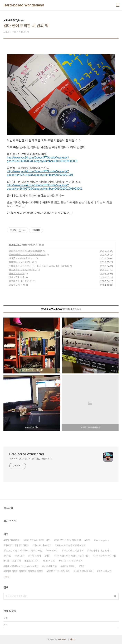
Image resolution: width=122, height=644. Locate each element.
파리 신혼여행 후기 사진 (106, 556)
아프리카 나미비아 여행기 (17, 545)
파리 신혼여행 (105, 571)
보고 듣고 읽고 (15, 245)
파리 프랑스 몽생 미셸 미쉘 (68, 540)
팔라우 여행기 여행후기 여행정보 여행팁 (24, 571)
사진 (48, 556)
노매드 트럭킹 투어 (84, 571)
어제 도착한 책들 (17, 277)
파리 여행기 (35, 556)
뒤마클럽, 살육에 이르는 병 (21, 262)
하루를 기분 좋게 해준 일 (20, 281)
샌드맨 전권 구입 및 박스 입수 (23, 270)
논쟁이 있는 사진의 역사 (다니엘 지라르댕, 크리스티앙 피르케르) (39, 266)
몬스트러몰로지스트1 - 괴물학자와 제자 (27, 254)
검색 (115, 596)
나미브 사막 (50, 561)
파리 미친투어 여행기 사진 (38, 540)
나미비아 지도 (32, 561)
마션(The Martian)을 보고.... (22, 258)
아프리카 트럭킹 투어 (74, 551)
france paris (102, 540)
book (25, 245)
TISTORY (62, 640)
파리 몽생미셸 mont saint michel (22, 566)
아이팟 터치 (53, 551)
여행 (88, 540)
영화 (82, 566)
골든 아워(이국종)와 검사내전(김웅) (25, 251)
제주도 (8, 556)
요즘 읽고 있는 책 (17, 285)
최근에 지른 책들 (17, 273)
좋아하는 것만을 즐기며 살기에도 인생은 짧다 (31, 459)
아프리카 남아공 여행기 (71, 561)
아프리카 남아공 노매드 (100, 551)
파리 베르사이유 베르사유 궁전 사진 (72, 556)
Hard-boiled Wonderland (24, 5)
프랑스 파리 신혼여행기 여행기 (71, 545)
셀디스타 (20, 556)
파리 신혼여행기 (12, 540)
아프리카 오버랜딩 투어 (59, 571)
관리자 (73, 640)
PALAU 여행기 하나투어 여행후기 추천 (23, 551)
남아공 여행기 (69, 566)
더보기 (6, 577)
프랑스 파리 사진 (13, 561)
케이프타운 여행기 (43, 545)
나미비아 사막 (50, 566)
